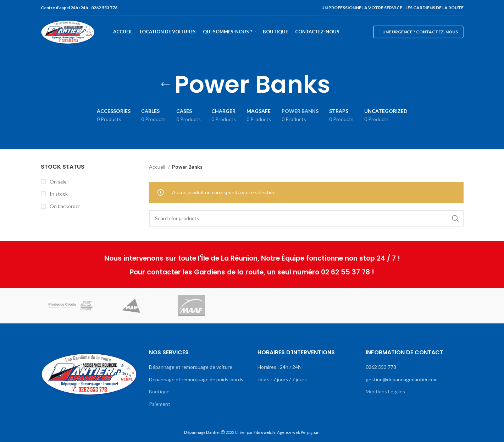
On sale (58, 182)
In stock (58, 194)
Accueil (158, 167)
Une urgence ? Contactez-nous (418, 32)
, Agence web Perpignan (287, 432)
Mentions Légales (385, 391)
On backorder (64, 206)
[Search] (306, 218)
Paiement (160, 404)
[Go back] (165, 84)
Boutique (159, 391)
